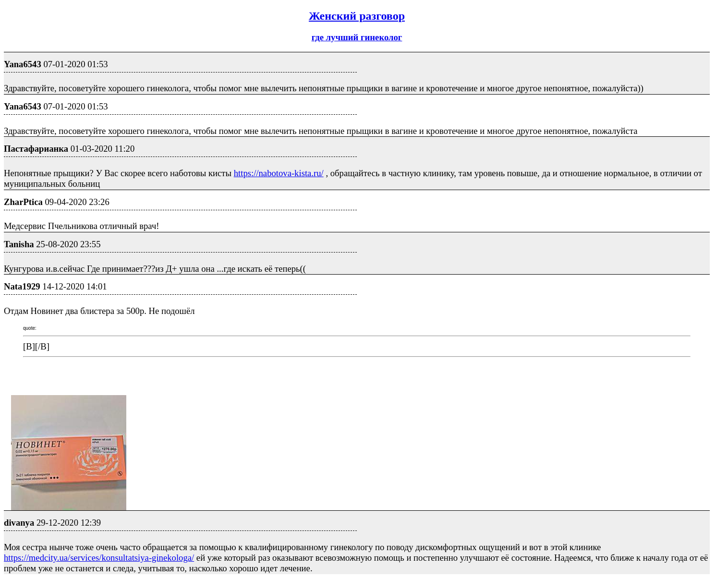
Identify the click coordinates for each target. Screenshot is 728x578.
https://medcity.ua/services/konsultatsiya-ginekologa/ (99, 558)
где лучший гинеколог (357, 37)
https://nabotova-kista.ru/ (279, 173)
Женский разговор (357, 16)
